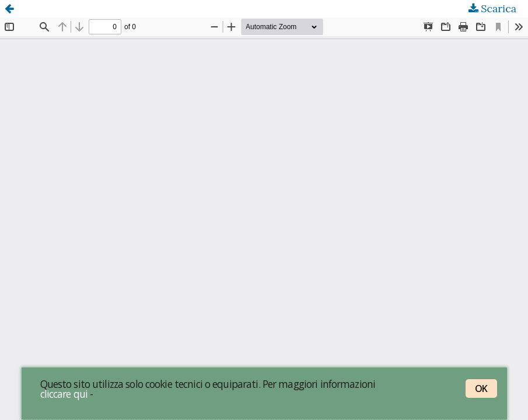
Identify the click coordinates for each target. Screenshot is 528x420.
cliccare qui (64, 394)
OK (481, 388)
